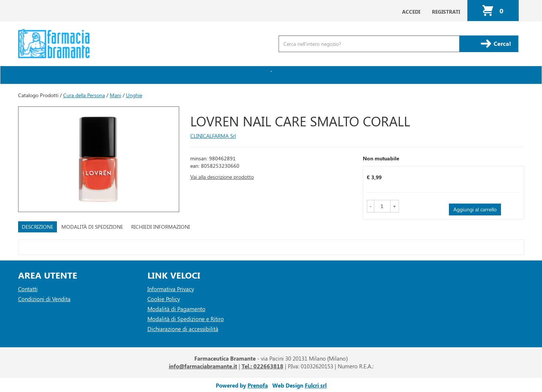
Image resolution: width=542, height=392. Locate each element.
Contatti (28, 289)
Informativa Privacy (171, 289)
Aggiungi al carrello (475, 209)
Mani (115, 95)
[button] (371, 206)
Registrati (446, 12)
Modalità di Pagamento (176, 309)
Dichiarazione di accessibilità (183, 329)
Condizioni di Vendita (44, 299)
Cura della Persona (84, 95)
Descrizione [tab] (38, 227)
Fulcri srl (316, 385)
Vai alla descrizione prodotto (222, 177)
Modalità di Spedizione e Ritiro (186, 319)
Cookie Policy (164, 299)
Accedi (411, 12)
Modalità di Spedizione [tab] (92, 227)
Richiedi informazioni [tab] (161, 227)
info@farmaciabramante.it (203, 366)
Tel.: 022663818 (263, 366)
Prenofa (258, 385)
